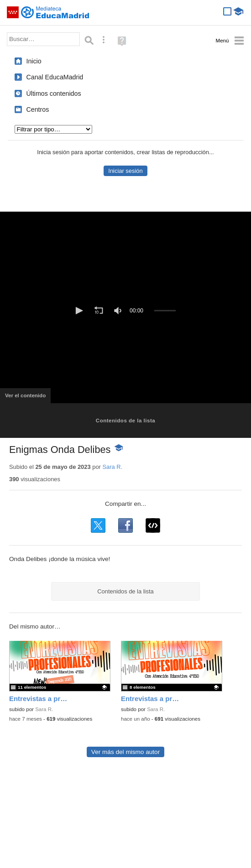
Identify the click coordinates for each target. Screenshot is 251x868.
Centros (38, 109)
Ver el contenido (28, 398)
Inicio (34, 61)
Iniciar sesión (125, 171)
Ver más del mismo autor (125, 752)
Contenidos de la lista (125, 421)
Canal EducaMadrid (55, 77)
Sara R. (112, 467)
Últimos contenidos (54, 94)
